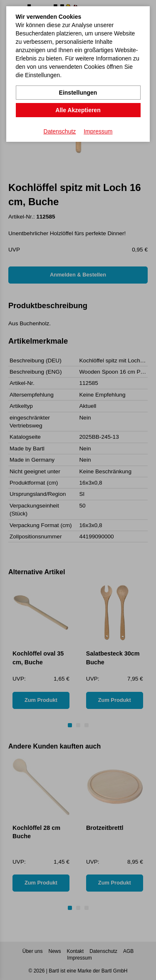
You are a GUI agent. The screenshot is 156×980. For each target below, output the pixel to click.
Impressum (98, 131)
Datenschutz (60, 131)
